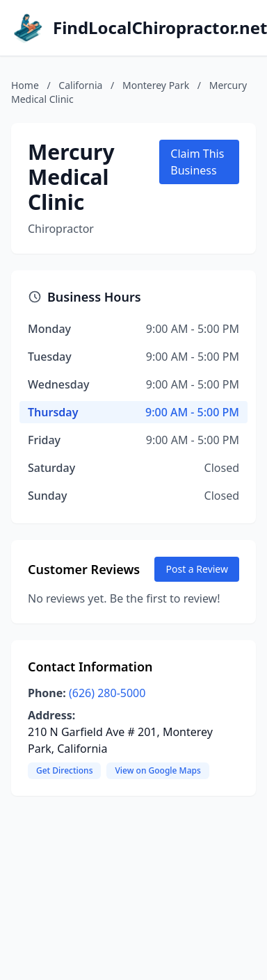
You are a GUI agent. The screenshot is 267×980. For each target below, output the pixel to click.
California (80, 85)
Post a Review (197, 569)
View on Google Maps (157, 770)
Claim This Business (197, 162)
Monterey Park (156, 85)
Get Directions (64, 770)
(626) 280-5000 (107, 693)
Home (25, 85)
